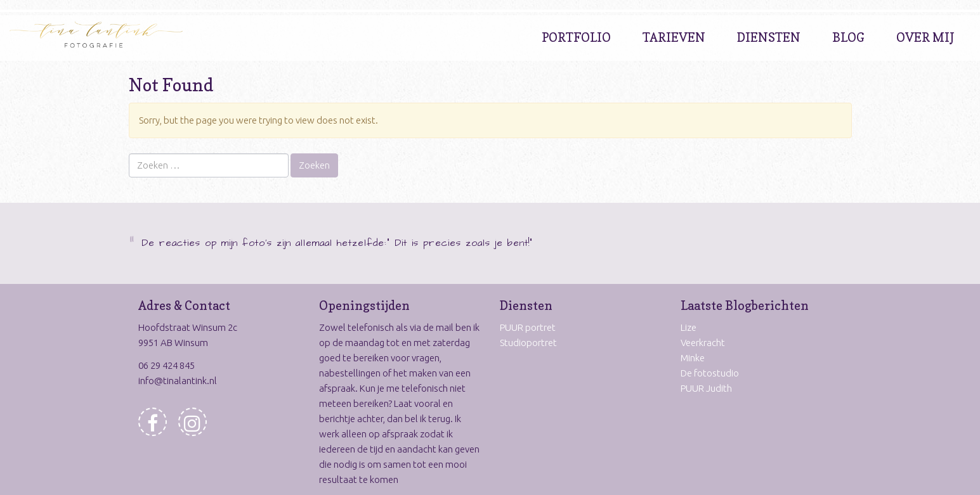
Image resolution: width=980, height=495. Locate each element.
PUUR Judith (706, 388)
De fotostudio (710, 373)
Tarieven (674, 37)
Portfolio (576, 37)
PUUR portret (528, 327)
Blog (848, 37)
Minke (693, 358)
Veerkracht (703, 343)
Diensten (769, 37)
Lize (689, 327)
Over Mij (925, 37)
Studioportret (528, 343)
